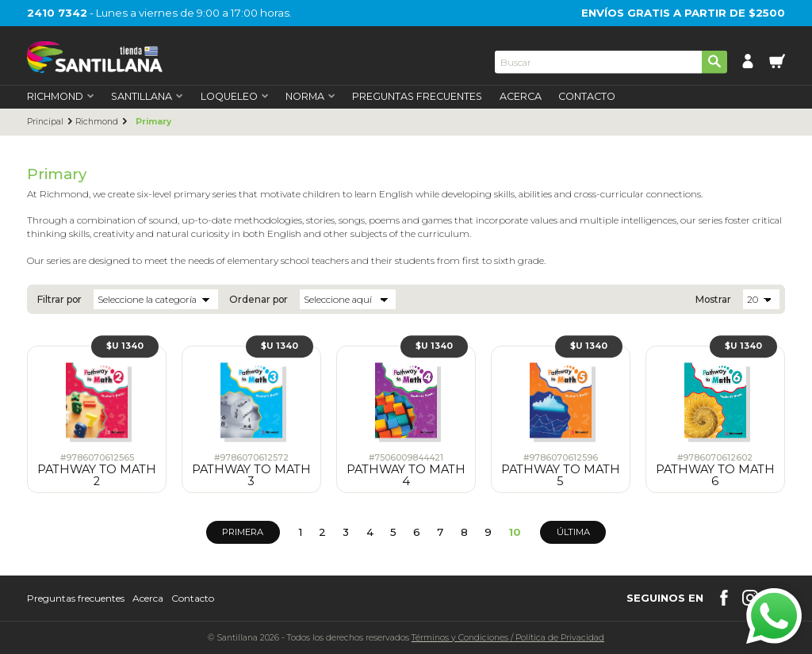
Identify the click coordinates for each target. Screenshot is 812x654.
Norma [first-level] (310, 97)
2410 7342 (57, 13)
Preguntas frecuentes (76, 599)
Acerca (521, 97)
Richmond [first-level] (61, 97)
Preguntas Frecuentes (417, 97)
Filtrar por (59, 300)
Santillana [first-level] (147, 97)
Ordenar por (259, 300)
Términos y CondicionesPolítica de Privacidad (508, 638)
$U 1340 (125, 346)
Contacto (587, 97)
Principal (45, 122)
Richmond (97, 122)
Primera (243, 532)
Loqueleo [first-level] (235, 97)
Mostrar (713, 300)
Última (573, 532)
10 (515, 532)
